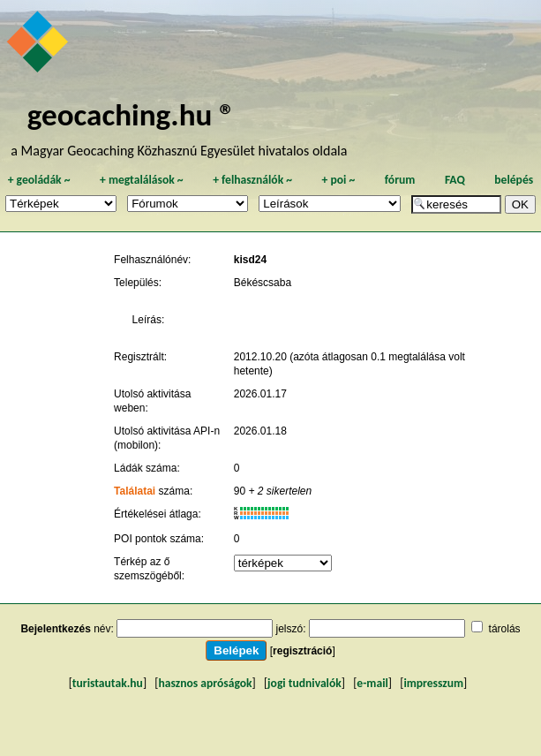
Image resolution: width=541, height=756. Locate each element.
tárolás (505, 629)
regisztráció (302, 651)
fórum (400, 180)
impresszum (433, 683)
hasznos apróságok (205, 683)
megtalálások (142, 180)
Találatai (135, 491)
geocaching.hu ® (131, 114)
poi (338, 180)
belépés (514, 180)
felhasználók (252, 180)
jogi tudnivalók (304, 683)
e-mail (372, 683)
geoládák (39, 180)
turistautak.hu (108, 683)
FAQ (455, 180)
